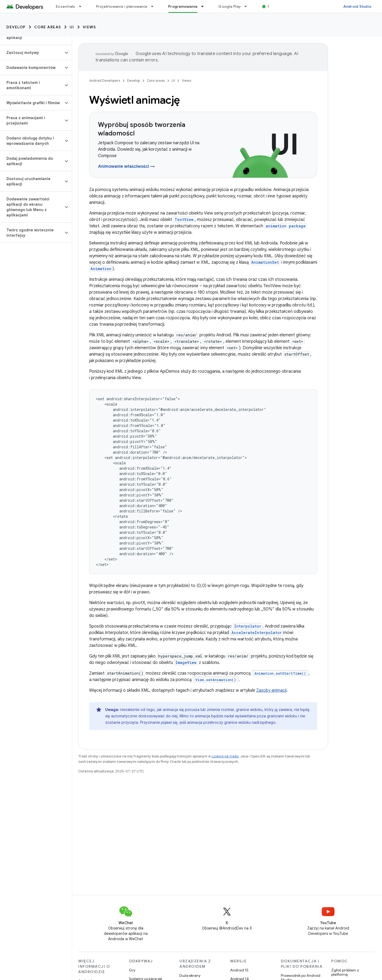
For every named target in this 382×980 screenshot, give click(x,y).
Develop (16, 27)
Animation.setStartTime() (280, 673)
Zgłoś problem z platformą (345, 972)
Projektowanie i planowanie (122, 6)
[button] (32, 53)
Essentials (66, 6)
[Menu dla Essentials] (82, 6)
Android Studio (357, 6)
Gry (132, 970)
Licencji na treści (225, 756)
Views (89, 27)
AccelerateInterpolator (257, 633)
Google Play (230, 6)
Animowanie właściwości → (126, 166)
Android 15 (239, 970)
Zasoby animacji (271, 690)
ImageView (186, 662)
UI (72, 27)
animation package (286, 226)
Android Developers (105, 81)
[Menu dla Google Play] (248, 6)
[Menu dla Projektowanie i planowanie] (155, 6)
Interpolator (248, 626)
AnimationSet (265, 262)
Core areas (48, 27)
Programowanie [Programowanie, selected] (183, 6)
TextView (184, 219)
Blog (272, 6)
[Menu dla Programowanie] (205, 6)
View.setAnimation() (216, 680)
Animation (101, 269)
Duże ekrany (190, 975)
